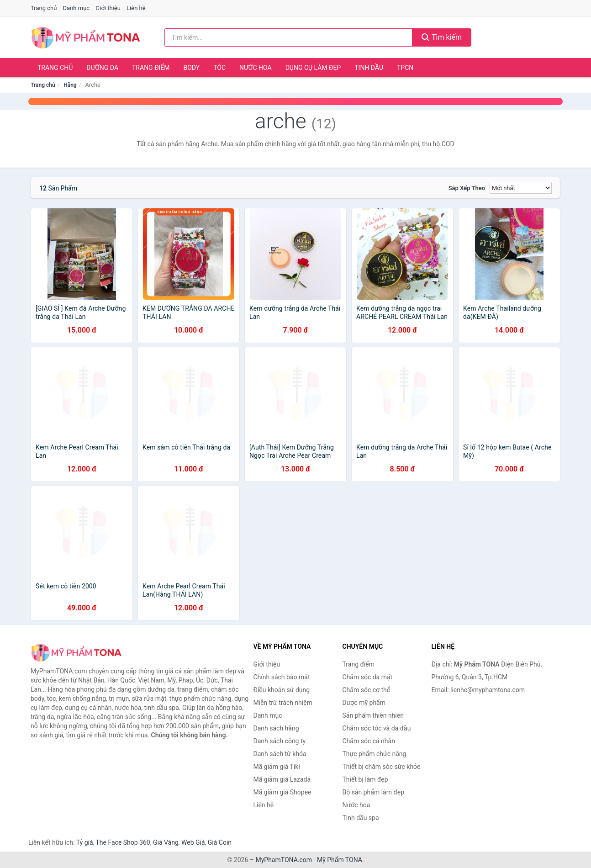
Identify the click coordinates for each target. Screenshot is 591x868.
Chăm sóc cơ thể (367, 690)
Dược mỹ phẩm (364, 703)
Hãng (70, 85)
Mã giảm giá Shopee (282, 792)
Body (192, 68)
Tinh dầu (369, 68)
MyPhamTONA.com (284, 860)
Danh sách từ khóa (280, 754)
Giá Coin (220, 842)
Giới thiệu (108, 8)
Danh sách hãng (276, 728)
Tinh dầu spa (361, 818)
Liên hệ (136, 8)
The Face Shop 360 (123, 842)
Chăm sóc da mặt (368, 677)
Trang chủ (44, 8)
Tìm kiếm (442, 37)
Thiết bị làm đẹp (365, 779)
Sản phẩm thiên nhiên (373, 715)
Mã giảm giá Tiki (277, 767)
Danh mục (77, 8)
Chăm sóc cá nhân (369, 741)
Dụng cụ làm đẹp (313, 68)
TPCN (405, 68)
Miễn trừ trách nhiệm (283, 703)
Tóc (219, 68)
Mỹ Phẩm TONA (340, 860)
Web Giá (193, 842)
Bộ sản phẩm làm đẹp (374, 792)
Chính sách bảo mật (282, 677)
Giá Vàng (166, 842)
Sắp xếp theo (467, 188)
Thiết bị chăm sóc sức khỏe (382, 767)
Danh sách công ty (280, 741)
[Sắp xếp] (521, 188)
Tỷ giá (85, 842)
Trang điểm (151, 68)
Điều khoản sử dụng (282, 690)
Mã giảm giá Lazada (282, 779)
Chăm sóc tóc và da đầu (377, 728)
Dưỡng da (102, 68)
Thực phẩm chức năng (375, 754)
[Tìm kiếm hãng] (289, 37)
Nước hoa (256, 68)
